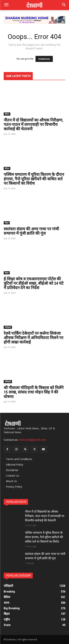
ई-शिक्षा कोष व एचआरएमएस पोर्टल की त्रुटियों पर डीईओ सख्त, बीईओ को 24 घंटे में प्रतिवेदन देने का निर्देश (34, 283)
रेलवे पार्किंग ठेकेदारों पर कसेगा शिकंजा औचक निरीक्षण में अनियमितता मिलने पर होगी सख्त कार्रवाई (33, 338)
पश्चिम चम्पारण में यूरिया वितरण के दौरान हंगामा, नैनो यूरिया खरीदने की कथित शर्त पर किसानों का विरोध (34, 179)
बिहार (7, 223)
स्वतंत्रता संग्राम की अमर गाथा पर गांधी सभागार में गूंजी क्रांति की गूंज (31, 231)
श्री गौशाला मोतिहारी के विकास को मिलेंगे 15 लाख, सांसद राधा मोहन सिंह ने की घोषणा (34, 392)
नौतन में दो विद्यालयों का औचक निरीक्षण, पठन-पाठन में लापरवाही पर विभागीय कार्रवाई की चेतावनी (33, 125)
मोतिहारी (8, 327)
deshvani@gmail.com (32, 440)
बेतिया (7, 114)
